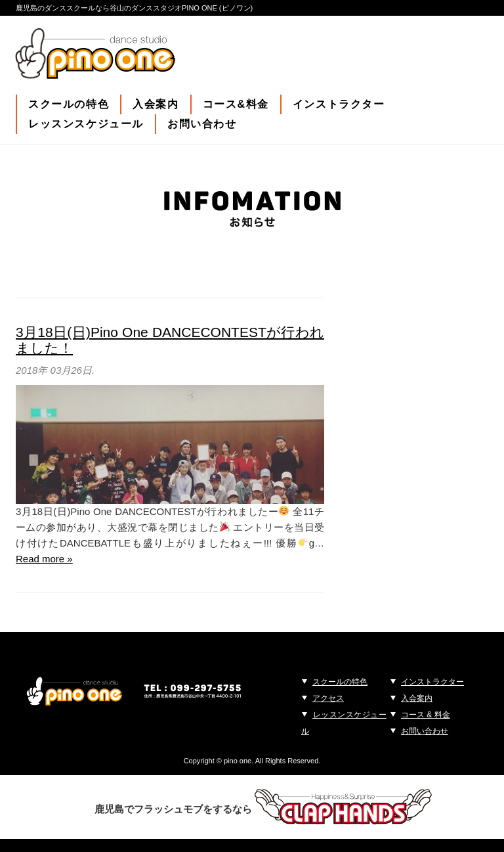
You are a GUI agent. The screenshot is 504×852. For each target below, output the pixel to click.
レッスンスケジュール (86, 124)
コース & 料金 (426, 715)
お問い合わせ (202, 124)
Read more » (44, 559)
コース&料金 (236, 104)
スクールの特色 (69, 104)
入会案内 (156, 104)
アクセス (328, 698)
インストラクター (339, 104)
